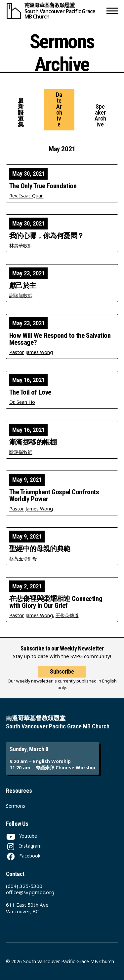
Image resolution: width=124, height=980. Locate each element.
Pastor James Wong (31, 352)
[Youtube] (21, 836)
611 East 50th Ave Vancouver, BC (27, 908)
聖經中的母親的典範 (40, 549)
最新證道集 (21, 112)
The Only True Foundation (43, 186)
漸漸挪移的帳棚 (33, 442)
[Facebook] (23, 856)
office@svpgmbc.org (30, 892)
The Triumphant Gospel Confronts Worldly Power (54, 496)
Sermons (16, 806)
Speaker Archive (100, 115)
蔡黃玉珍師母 (23, 559)
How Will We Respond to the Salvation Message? (60, 339)
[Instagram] (24, 846)
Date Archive (59, 109)
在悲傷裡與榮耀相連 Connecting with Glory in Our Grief (56, 602)
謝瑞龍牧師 (21, 295)
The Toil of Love (30, 392)
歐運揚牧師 (21, 452)
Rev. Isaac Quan (26, 196)
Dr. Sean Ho (22, 402)
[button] (112, 11)
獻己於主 (23, 286)
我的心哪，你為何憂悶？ (47, 236)
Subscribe (62, 671)
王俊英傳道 (67, 615)
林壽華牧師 (21, 245)
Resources (19, 791)
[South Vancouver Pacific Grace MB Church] (55, 11)
